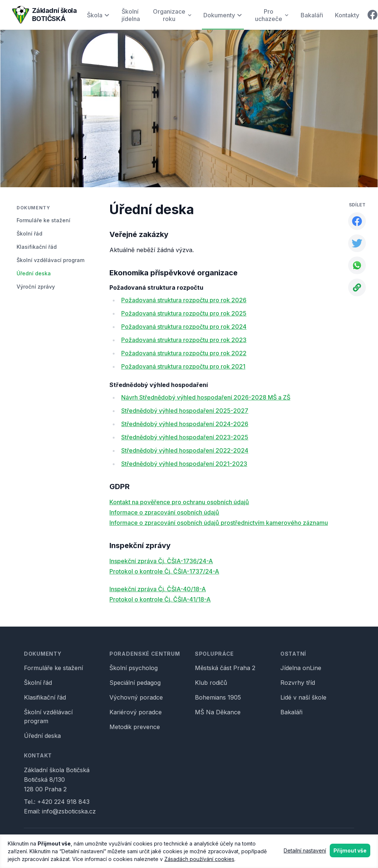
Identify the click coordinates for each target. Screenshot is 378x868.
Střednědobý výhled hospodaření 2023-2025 (185, 437)
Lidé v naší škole (303, 697)
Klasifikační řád (37, 247)
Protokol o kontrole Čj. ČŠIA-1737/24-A (164, 571)
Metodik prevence (135, 727)
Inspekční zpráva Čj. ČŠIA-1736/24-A (161, 561)
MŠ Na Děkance (218, 712)
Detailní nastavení (305, 850)
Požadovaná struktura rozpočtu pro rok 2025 (184, 313)
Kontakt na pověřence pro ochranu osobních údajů (179, 502)
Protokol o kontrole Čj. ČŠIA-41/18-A (160, 599)
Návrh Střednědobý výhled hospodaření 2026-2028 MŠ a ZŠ (206, 397)
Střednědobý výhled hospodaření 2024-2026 (185, 424)
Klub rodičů (211, 683)
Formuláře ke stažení (43, 220)
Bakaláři (312, 15)
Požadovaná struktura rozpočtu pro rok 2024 (184, 327)
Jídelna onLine (301, 668)
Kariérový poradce (136, 712)
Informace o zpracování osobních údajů (164, 512)
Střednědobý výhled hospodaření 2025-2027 (185, 411)
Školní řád (29, 233)
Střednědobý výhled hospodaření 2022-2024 (185, 450)
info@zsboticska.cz (69, 811)
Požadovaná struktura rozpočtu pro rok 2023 (184, 340)
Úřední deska (34, 273)
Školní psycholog (134, 668)
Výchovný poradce (136, 697)
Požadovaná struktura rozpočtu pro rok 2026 (184, 300)
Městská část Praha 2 (225, 668)
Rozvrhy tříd (298, 683)
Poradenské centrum (145, 654)
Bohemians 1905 (218, 697)
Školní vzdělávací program (50, 260)
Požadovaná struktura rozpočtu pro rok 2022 (184, 353)
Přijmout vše (350, 850)
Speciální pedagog (135, 683)
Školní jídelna (131, 15)
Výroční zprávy (36, 287)
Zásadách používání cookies (199, 859)
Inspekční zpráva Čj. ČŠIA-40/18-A (158, 589)
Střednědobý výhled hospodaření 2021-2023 (184, 464)
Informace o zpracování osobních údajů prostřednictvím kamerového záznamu (219, 523)
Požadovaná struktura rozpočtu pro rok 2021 (183, 366)
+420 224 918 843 (63, 802)
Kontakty (347, 15)
